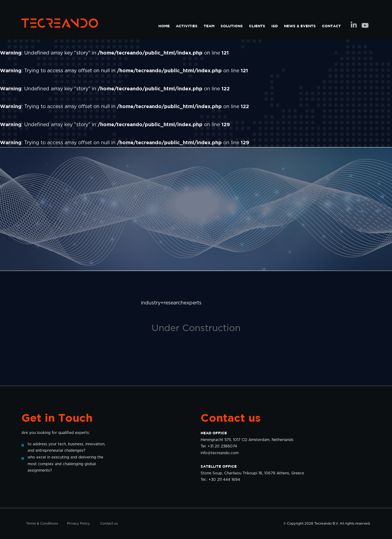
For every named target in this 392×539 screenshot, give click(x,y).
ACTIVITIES (187, 26)
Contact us (109, 524)
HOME (164, 26)
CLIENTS (257, 26)
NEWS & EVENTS (300, 26)
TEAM (209, 26)
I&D (275, 26)
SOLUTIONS (232, 26)
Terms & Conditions (42, 524)
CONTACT (331, 26)
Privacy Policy (79, 524)
